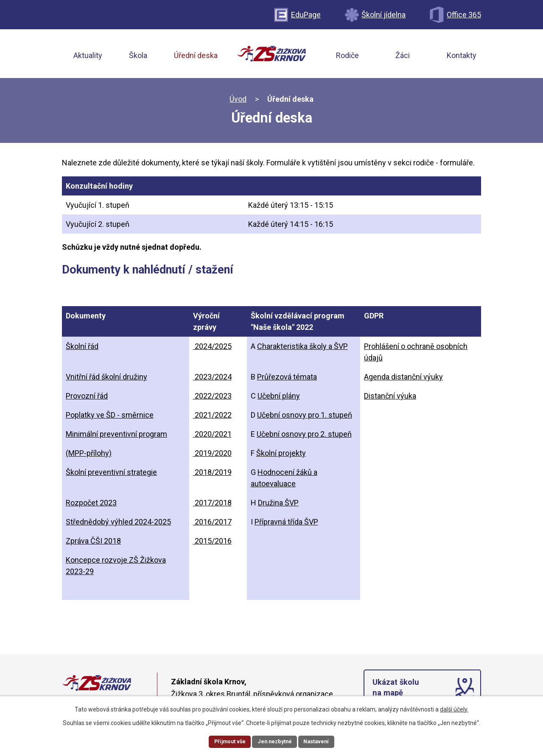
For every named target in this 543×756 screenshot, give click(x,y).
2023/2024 (212, 379)
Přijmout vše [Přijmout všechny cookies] (226, 741)
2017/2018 (212, 505)
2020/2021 (212, 437)
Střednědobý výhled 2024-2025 (118, 524)
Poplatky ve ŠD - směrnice (110, 417)
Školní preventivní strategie (111, 475)
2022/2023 (212, 398)
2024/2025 (212, 349)
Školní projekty (281, 456)
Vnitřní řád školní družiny (106, 379)
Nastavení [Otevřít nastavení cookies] (321, 741)
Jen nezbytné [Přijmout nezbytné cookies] (275, 741)
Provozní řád (87, 398)
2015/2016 (212, 543)
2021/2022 (212, 417)
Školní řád (82, 349)
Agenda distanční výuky (403, 379)
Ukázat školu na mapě (397, 692)
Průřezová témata (287, 379)
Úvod (238, 102)
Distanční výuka (390, 398)
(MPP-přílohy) (89, 456)
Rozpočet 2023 (91, 505)
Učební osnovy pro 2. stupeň (304, 437)
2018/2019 (212, 475)
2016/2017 (212, 524)
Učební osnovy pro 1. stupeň (305, 417)
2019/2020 (212, 456)
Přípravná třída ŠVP (286, 524)
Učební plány (279, 398)
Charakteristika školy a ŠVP (302, 349)
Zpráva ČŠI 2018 (93, 543)
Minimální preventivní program (116, 437)
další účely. (454, 708)
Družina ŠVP (278, 505)
